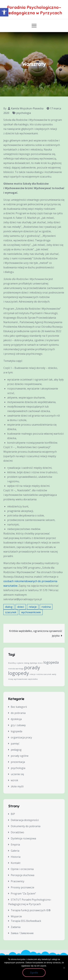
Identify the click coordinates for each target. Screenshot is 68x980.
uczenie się (17, 774)
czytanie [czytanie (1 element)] (20, 663)
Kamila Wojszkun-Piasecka (27, 108)
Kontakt (16, 863)
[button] (4, 12)
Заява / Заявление (22, 933)
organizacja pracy (21, 737)
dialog (9, 607)
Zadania (16, 927)
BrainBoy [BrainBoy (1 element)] (12, 663)
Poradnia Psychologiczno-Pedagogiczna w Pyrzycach (34, 10)
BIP (13, 814)
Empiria (15, 845)
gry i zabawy (18, 725)
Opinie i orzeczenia (22, 869)
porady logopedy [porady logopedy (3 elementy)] (24, 670)
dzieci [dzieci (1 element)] (40, 663)
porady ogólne (20, 756)
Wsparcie (16, 916)
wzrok (14, 780)
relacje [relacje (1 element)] (33, 674)
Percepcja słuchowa (23, 875)
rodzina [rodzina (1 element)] (39, 674)
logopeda (16, 731)
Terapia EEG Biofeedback (26, 921)
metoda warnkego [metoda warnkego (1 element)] (16, 669)
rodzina (46, 607)
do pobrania (18, 713)
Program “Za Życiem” (23, 894)
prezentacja (18, 762)
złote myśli (17, 786)
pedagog (16, 750)
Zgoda (34, 973)
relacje (33, 607)
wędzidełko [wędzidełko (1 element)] (33, 679)
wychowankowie (31, 612)
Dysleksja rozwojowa (23, 838)
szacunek (11, 612)
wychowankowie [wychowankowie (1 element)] (21, 679)
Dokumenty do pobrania (26, 826)
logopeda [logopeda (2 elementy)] (51, 662)
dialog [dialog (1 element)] (27, 663)
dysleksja (16, 719)
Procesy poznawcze (23, 887)
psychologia (24, 113)
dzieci (21, 607)
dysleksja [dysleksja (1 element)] (33, 663)
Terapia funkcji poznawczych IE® (31, 910)
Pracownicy (18, 881)
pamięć (15, 744)
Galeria (15, 851)
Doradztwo (17, 832)
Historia (16, 857)
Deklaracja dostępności (25, 820)
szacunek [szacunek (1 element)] (47, 674)
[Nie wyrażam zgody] (64, 968)
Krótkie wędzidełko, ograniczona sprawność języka (36, 633)
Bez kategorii (19, 707)
